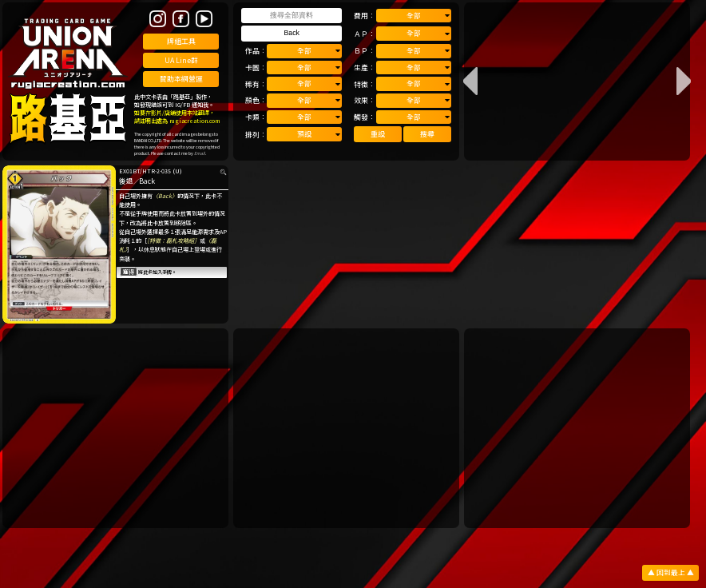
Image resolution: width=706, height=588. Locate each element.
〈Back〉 (165, 196)
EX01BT (129, 171)
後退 (126, 181)
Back (147, 181)
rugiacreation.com (194, 121)
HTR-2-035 (157, 171)
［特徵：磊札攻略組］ (173, 240)
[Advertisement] (115, 428)
